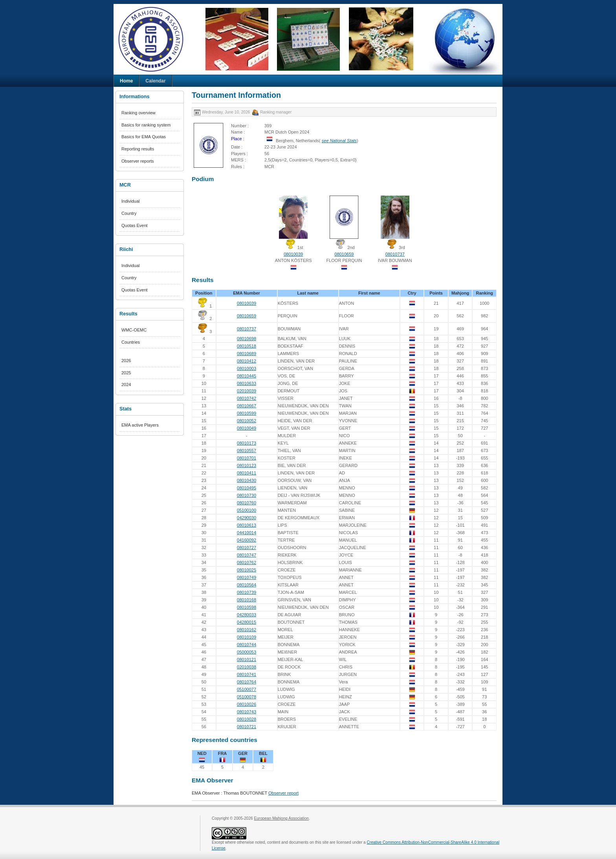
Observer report (283, 793)
